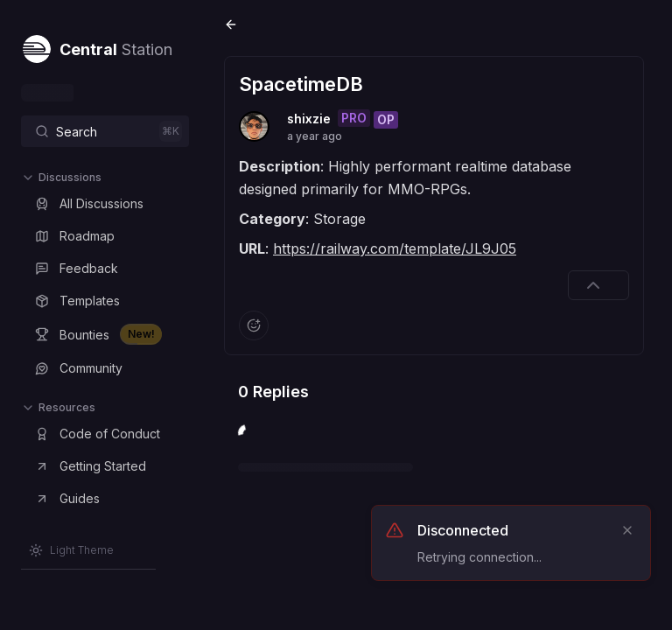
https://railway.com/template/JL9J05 (395, 248)
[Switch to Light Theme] (71, 550)
